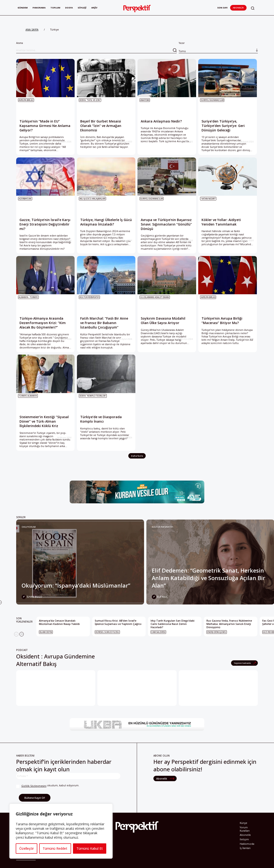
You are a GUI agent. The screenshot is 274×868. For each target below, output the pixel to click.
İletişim (244, 839)
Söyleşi (82, 8)
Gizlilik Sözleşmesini (34, 786)
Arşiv (94, 8)
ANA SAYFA (32, 30)
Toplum (55, 8)
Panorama (39, 8)
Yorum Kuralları (245, 829)
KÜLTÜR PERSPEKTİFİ (162, 527)
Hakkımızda (247, 844)
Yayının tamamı (243, 663)
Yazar (218, 47)
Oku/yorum (29, 527)
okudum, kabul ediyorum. (48, 786)
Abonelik (238, 8)
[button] (253, 8)
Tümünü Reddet (55, 848)
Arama (96, 47)
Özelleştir (27, 848)
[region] (61, 831)
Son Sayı (222, 8)
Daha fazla (137, 456)
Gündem (23, 8)
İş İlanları (245, 848)
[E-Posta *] (68, 776)
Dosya (69, 8)
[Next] (22, 634)
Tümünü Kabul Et (90, 848)
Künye (244, 823)
